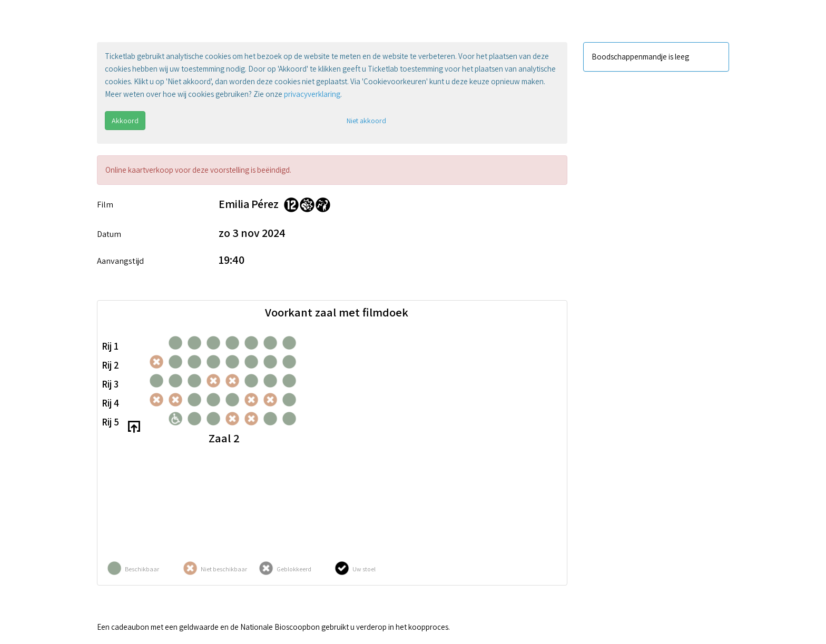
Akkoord (125, 121)
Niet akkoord (366, 121)
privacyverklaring (312, 94)
